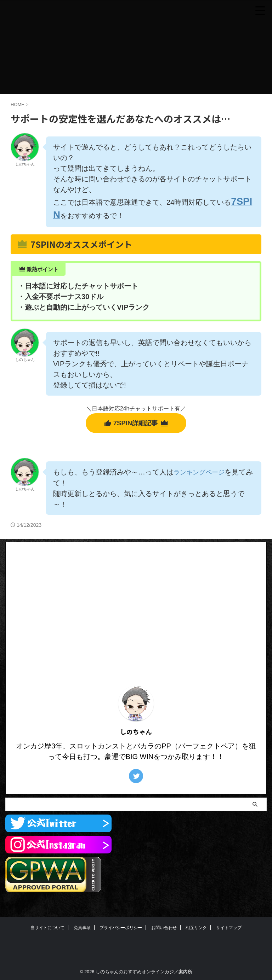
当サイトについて (47, 930)
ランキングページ (202, 475)
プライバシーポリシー (121, 930)
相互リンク (196, 930)
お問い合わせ (164, 930)
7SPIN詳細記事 (136, 426)
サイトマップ (229, 930)
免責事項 (82, 930)
